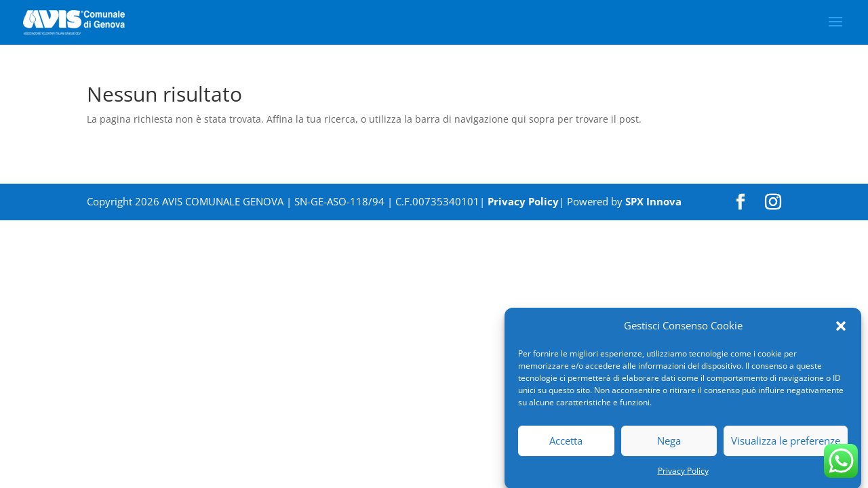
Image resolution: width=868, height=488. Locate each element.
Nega (669, 445)
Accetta (566, 445)
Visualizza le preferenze (786, 445)
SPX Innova (653, 201)
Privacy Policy (683, 474)
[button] (841, 330)
